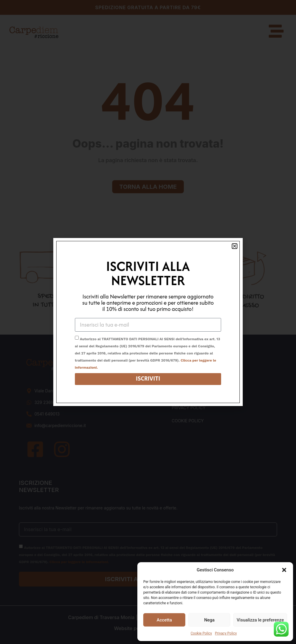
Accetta (164, 620)
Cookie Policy (201, 633)
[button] (284, 570)
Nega (209, 620)
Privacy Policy (226, 633)
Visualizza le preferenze (260, 620)
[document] (148, 322)
